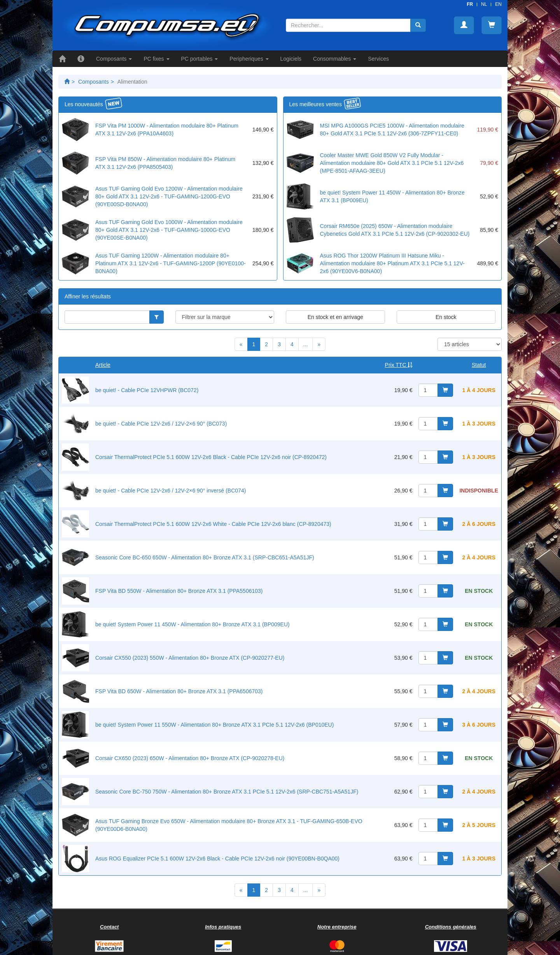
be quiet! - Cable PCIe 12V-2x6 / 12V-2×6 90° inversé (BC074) (171, 491)
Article (103, 365)
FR (470, 4)
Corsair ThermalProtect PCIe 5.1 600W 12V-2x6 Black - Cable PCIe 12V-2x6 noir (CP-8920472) (211, 457)
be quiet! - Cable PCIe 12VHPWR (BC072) (147, 390)
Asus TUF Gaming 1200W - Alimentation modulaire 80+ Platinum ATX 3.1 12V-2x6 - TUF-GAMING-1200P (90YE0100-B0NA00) (171, 263)
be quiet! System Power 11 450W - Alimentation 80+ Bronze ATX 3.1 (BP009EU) (192, 624)
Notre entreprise (337, 927)
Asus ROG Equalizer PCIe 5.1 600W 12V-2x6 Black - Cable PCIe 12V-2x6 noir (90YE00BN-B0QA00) (217, 859)
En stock (446, 317)
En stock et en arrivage (335, 317)
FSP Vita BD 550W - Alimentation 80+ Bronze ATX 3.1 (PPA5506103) (179, 591)
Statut (479, 365)
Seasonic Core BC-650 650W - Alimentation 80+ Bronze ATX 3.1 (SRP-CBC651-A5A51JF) (205, 557)
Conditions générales (451, 927)
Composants (114, 59)
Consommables (335, 59)
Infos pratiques (223, 927)
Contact (109, 927)
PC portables (200, 59)
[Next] (319, 344)
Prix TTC (399, 365)
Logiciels (291, 59)
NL (484, 4)
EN (498, 4)
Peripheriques (249, 59)
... (306, 344)
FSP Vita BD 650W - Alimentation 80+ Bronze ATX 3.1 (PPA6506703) (179, 691)
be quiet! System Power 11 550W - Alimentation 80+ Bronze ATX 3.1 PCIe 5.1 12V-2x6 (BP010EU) (214, 725)
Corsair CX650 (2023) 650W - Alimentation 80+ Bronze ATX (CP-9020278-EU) (190, 758)
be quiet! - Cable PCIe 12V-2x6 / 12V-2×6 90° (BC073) (161, 424)
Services (378, 59)
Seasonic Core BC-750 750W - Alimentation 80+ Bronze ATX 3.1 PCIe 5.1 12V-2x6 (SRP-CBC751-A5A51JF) (227, 792)
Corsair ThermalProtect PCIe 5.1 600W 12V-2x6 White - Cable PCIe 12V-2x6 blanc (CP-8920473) (213, 524)
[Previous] (241, 344)
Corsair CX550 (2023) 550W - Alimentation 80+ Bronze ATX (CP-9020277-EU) (190, 658)
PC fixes (156, 59)
